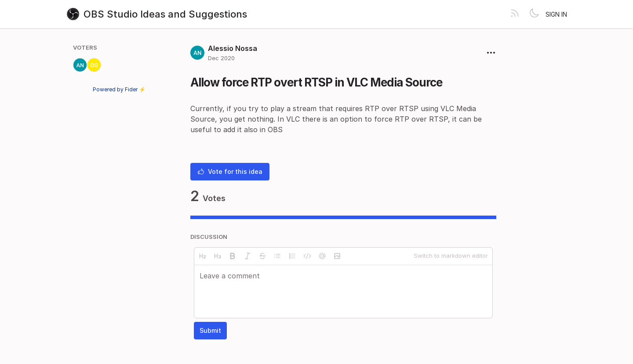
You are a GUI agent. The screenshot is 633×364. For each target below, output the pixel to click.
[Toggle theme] (534, 14)
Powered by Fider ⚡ (119, 89)
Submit (210, 330)
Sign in (556, 14)
